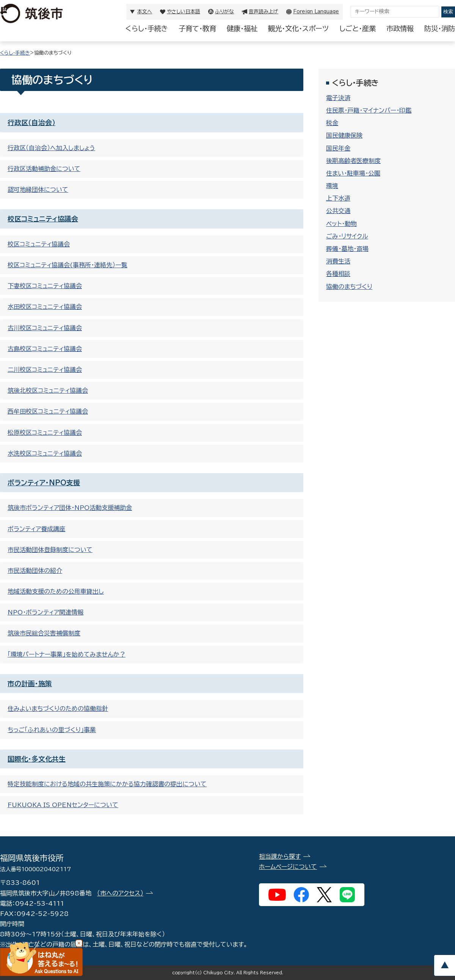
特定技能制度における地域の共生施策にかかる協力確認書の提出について (107, 784)
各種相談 (338, 274)
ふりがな (224, 12)
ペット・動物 (341, 224)
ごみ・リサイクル (347, 236)
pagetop (444, 965)
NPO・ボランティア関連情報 (45, 612)
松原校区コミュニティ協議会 (45, 433)
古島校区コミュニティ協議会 (45, 349)
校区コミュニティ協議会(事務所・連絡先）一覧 (67, 265)
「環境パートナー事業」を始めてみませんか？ (67, 654)
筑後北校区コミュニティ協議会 (48, 390)
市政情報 (400, 28)
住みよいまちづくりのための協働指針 (58, 709)
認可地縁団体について (38, 190)
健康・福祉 (242, 28)
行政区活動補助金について (44, 169)
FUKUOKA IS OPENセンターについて (63, 805)
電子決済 (338, 98)
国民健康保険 (344, 135)
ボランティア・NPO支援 (44, 483)
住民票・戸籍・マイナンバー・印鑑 (369, 110)
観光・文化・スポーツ (298, 28)
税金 (332, 123)
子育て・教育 (197, 28)
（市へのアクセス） (120, 893)
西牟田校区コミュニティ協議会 (48, 411)
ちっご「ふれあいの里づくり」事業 (52, 730)
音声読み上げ (264, 12)
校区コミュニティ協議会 (43, 219)
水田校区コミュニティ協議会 (45, 307)
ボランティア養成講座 (36, 529)
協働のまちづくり (349, 287)
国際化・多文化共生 (37, 759)
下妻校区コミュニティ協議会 (45, 286)
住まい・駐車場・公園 (353, 173)
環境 (332, 186)
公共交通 (338, 211)
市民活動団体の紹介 (35, 571)
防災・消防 (440, 28)
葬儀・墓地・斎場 (347, 249)
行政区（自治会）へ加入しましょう (51, 148)
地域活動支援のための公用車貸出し (56, 591)
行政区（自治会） (31, 122)
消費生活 (338, 261)
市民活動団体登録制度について (50, 550)
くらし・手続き (147, 28)
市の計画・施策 (30, 684)
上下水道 (338, 198)
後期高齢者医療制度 (353, 161)
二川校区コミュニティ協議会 (45, 370)
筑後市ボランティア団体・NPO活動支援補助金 (70, 508)
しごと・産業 (358, 28)
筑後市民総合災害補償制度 (44, 633)
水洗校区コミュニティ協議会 (45, 453)
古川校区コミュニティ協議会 (45, 328)
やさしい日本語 (184, 12)
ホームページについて (288, 867)
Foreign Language (316, 12)
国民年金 (338, 148)
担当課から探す (280, 856)
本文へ (145, 12)
